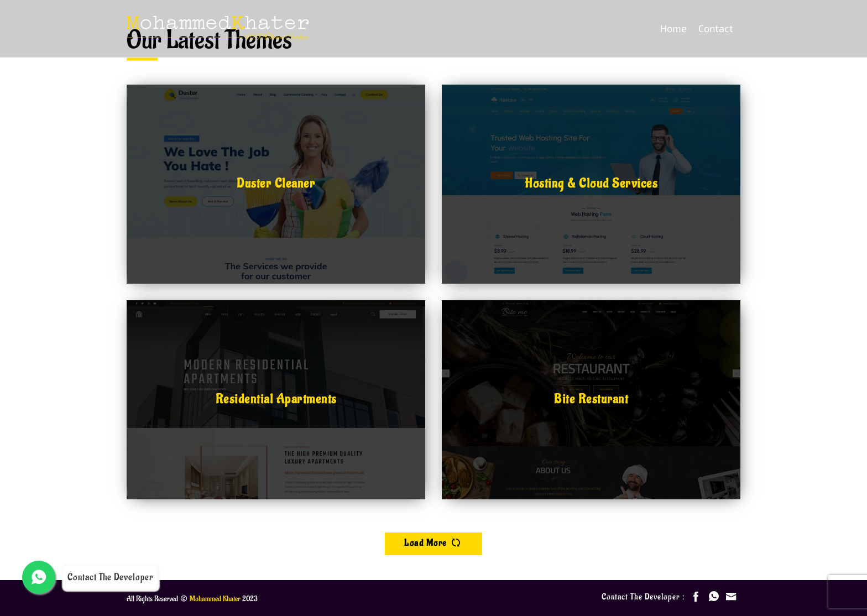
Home (673, 28)
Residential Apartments (276, 399)
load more (433, 543)
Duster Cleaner (276, 184)
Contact (716, 28)
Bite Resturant (591, 399)
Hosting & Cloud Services (591, 184)
